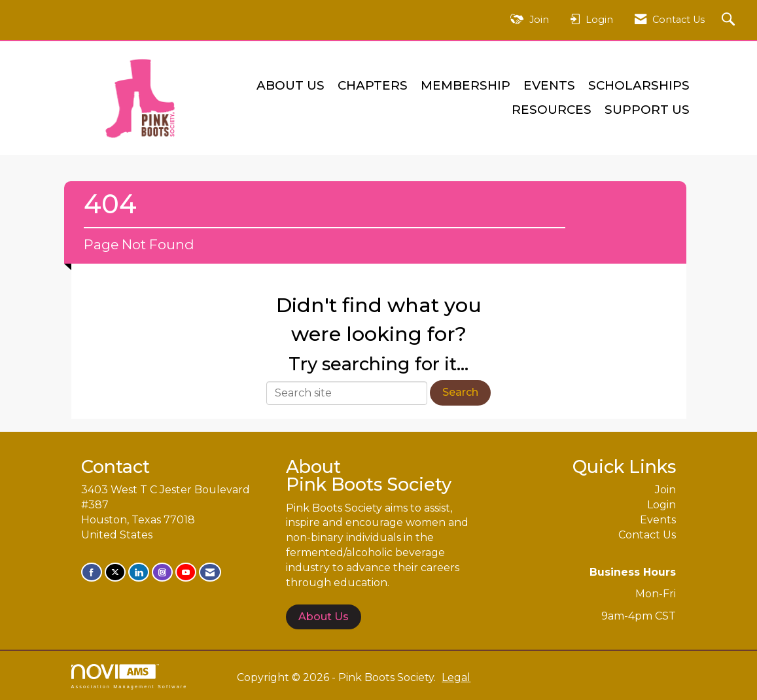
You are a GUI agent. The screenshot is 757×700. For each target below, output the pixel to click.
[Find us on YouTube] (186, 572)
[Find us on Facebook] (92, 572)
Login (661, 505)
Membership (466, 85)
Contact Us (647, 535)
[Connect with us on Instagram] (162, 572)
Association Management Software (130, 676)
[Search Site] (730, 20)
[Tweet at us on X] (115, 572)
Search (460, 392)
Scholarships (639, 85)
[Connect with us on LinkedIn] (139, 572)
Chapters (373, 85)
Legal (456, 677)
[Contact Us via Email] (210, 572)
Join (665, 490)
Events (549, 85)
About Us (290, 85)
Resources (552, 110)
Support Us (647, 110)
